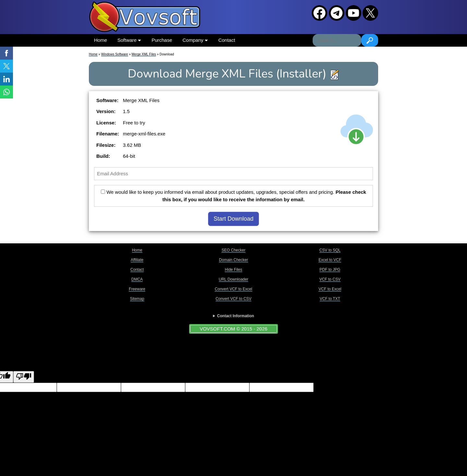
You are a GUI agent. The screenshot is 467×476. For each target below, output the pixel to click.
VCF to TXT (330, 299)
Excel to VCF (330, 260)
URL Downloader (234, 279)
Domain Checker (233, 260)
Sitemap (137, 299)
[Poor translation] (24, 377)
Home (101, 40)
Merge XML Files (144, 54)
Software (129, 40)
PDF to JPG (330, 270)
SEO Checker (233, 250)
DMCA (137, 279)
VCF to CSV (330, 279)
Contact (227, 40)
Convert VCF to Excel (233, 289)
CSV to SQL (330, 250)
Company (195, 40)
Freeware (137, 289)
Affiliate (137, 260)
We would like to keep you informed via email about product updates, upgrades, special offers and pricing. (233, 196)
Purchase (162, 40)
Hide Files (233, 270)
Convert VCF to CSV (234, 299)
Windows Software (115, 54)
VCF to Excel (330, 289)
